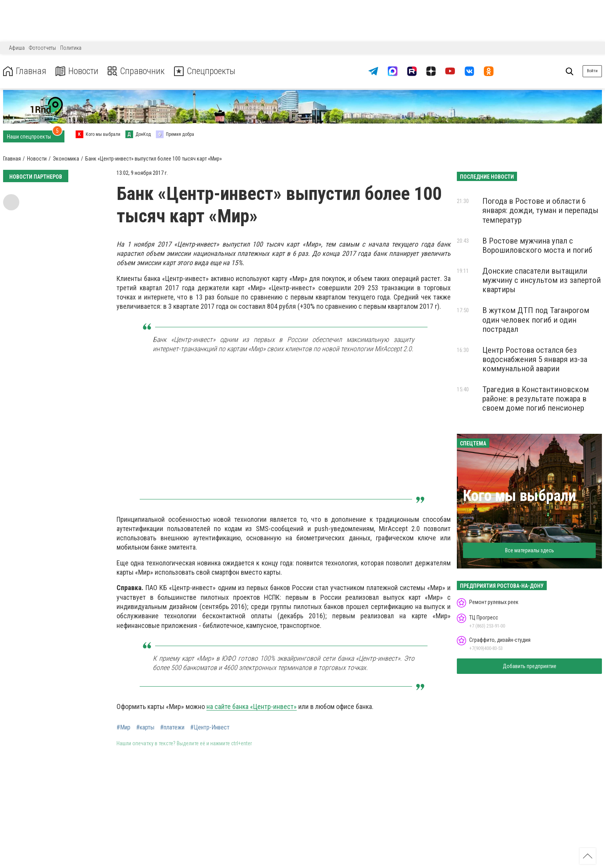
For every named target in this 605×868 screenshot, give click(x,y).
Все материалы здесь (530, 550)
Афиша (17, 48)
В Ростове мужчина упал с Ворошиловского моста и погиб (537, 245)
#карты (145, 728)
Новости (77, 71)
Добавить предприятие (530, 666)
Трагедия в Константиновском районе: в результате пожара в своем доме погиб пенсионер (536, 399)
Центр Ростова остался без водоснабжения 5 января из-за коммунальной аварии (535, 359)
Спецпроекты (206, 71)
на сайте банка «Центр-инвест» (252, 706)
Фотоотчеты (42, 48)
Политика (71, 48)
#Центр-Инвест (210, 728)
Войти (592, 71)
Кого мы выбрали (520, 496)
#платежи (172, 728)
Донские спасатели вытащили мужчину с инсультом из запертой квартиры (542, 280)
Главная (24, 71)
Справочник (136, 71)
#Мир (123, 728)
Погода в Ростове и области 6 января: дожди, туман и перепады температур (540, 210)
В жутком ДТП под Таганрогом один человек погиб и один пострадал (536, 320)
